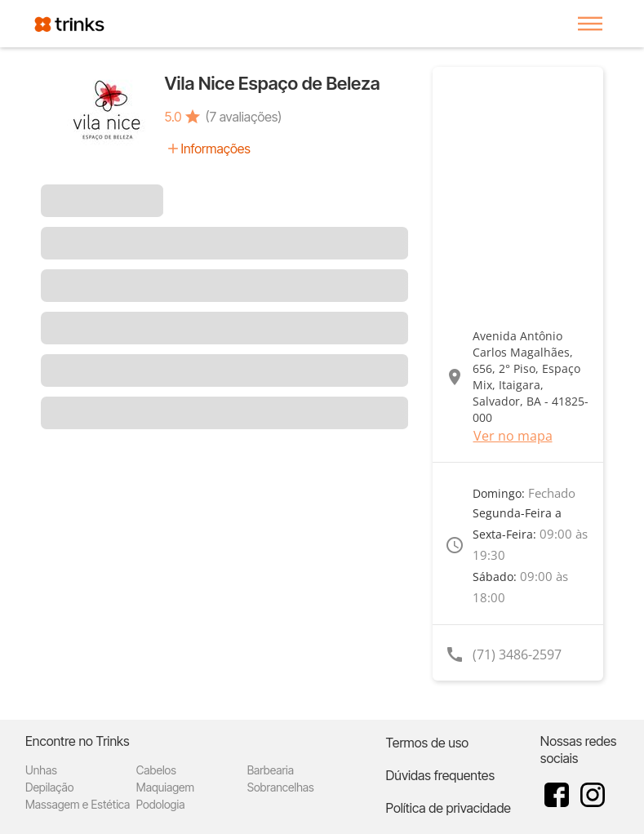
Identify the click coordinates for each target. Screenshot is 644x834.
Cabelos (156, 770)
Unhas (41, 770)
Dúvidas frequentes (440, 775)
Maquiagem (165, 787)
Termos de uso (428, 743)
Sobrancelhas (281, 787)
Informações (216, 149)
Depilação (49, 787)
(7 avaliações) (244, 117)
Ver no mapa (513, 436)
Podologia (161, 804)
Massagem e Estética (78, 804)
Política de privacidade (449, 808)
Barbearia (271, 770)
